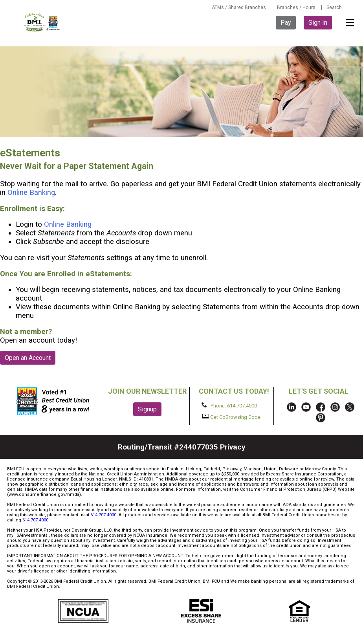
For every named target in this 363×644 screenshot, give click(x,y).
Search (334, 7)
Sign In (318, 23)
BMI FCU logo (42, 22)
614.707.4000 (103, 515)
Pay (286, 23)
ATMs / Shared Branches (239, 7)
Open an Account (28, 358)
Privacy (233, 447)
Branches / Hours (296, 7)
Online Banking (31, 193)
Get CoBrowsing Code (231, 417)
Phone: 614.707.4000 (229, 405)
